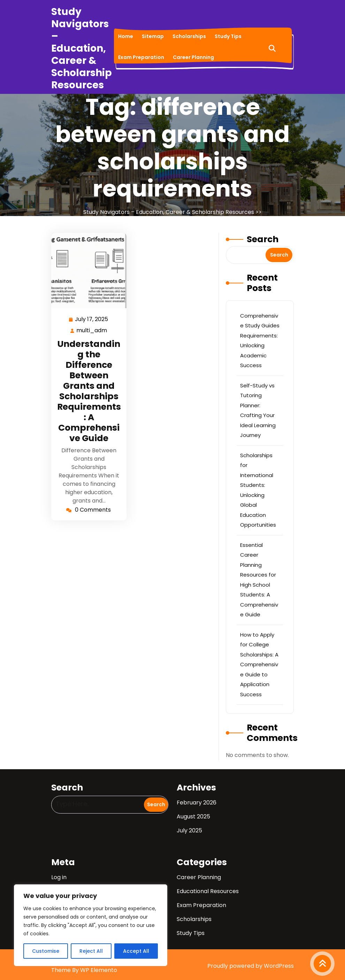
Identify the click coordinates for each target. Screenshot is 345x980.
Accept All (136, 951)
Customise (46, 951)
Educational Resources (208, 891)
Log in (59, 877)
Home (126, 36)
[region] (91, 925)
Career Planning (193, 57)
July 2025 (189, 830)
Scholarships (189, 36)
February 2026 (197, 803)
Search (263, 239)
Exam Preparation (141, 57)
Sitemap (153, 36)
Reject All (91, 951)
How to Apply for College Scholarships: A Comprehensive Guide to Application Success (259, 665)
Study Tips (228, 36)
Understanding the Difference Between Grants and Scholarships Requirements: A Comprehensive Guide (89, 391)
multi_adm (92, 330)
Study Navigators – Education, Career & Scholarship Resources (82, 48)
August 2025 (193, 816)
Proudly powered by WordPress (251, 966)
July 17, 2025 (92, 319)
